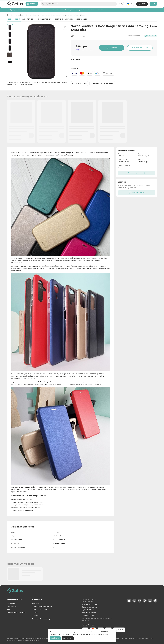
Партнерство (12, 606)
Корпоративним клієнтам (84, 10)
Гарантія (26, 10)
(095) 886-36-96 (89, 605)
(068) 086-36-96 (89, 610)
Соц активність (58, 10)
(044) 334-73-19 (89, 613)
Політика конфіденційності (42, 606)
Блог (19, 10)
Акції (48, 10)
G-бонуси (69, 10)
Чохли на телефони (17, 15)
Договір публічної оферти (42, 619)
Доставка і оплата (38, 10)
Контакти (99, 10)
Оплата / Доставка (39, 610)
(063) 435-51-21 (89, 615)
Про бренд (11, 10)
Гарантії (35, 613)
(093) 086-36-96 (89, 607)
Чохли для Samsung (32, 15)
